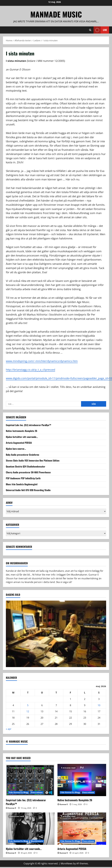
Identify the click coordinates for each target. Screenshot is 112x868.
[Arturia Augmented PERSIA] (82, 829)
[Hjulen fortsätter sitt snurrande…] (30, 829)
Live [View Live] (100, 30)
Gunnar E (12, 808)
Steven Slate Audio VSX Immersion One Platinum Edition (33, 460)
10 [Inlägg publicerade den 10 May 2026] (99, 705)
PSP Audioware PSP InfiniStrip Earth (23, 478)
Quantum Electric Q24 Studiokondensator (26, 466)
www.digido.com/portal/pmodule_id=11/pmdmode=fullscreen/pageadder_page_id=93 (59, 378)
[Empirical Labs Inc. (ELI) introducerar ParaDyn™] (30, 780)
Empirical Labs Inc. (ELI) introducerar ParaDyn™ (29, 425)
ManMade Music (56, 14)
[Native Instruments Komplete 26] (82, 780)
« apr (9, 729)
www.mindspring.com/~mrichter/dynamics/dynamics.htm (42, 361)
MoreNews (67, 863)
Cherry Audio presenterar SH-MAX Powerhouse (28, 472)
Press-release (37, 792)
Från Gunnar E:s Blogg (19, 792)
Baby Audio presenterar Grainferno (23, 455)
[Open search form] (90, 30)
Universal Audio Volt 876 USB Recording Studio (28, 490)
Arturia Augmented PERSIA (19, 443)
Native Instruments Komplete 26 (22, 431)
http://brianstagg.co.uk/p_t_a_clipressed (30, 370)
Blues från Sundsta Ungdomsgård (22, 484)
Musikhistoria (37, 841)
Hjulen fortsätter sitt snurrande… (22, 437)
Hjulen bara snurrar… (16, 449)
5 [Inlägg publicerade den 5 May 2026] (28, 705)
